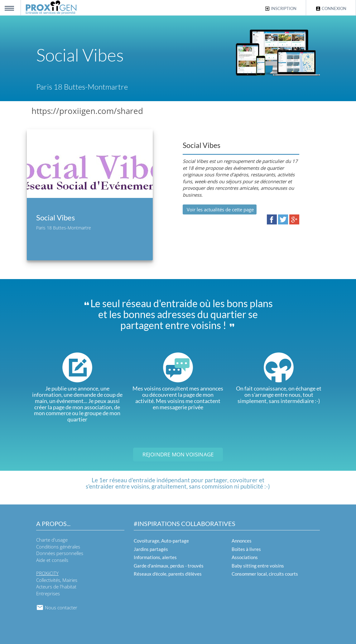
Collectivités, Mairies (57, 580)
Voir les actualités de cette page (220, 209)
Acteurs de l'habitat (56, 587)
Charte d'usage (52, 540)
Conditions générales (58, 547)
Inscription (281, 9)
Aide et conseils (52, 560)
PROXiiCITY (47, 573)
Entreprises (48, 593)
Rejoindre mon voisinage (178, 454)
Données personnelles (60, 553)
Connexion (331, 9)
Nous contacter (57, 607)
